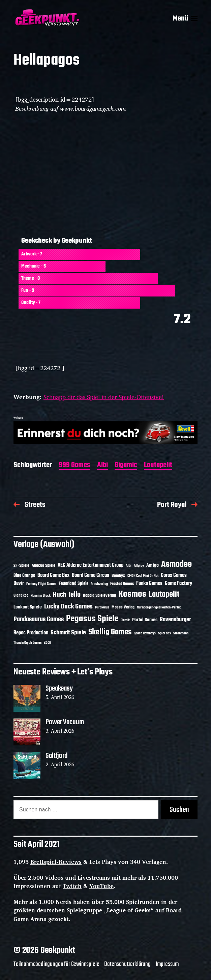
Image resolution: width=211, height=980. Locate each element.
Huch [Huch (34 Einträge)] (60, 595)
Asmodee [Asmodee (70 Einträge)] (176, 565)
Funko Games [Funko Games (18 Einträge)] (149, 584)
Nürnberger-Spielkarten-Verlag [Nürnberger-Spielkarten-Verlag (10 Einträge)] (159, 607)
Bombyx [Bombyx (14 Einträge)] (118, 576)
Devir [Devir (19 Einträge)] (19, 584)
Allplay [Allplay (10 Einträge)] (139, 566)
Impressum (167, 964)
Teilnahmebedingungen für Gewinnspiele (56, 964)
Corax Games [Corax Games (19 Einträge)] (174, 575)
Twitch (72, 886)
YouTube (101, 886)
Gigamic (126, 466)
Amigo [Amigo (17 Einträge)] (153, 566)
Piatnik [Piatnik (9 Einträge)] (125, 620)
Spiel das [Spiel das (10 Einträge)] (164, 633)
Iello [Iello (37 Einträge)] (75, 595)
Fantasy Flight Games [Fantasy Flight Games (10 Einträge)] (41, 584)
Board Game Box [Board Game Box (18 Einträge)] (53, 575)
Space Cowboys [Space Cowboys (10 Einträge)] (145, 633)
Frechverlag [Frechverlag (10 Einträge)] (99, 584)
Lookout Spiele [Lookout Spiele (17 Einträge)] (28, 607)
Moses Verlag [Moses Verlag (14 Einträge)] (123, 607)
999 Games (74, 466)
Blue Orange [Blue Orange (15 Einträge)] (24, 576)
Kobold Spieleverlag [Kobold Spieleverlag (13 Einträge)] (99, 596)
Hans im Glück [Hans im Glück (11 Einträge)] (41, 596)
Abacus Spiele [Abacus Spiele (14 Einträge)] (43, 566)
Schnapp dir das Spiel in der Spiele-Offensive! (104, 397)
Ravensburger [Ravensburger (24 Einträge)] (175, 620)
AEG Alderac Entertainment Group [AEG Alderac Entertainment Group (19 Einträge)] (91, 565)
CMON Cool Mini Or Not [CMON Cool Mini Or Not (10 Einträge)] (143, 576)
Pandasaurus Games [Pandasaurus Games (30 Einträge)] (39, 620)
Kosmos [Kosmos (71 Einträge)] (132, 594)
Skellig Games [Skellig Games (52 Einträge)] (110, 632)
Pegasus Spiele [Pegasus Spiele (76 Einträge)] (92, 619)
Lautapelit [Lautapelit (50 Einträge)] (164, 595)
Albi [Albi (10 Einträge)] (129, 566)
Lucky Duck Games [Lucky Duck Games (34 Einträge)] (68, 607)
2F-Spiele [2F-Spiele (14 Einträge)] (21, 566)
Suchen (179, 810)
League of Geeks (129, 910)
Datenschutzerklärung (127, 964)
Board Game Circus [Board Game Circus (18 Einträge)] (91, 575)
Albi (102, 466)
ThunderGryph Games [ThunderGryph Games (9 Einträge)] (27, 643)
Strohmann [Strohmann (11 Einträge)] (181, 633)
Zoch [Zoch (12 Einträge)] (48, 643)
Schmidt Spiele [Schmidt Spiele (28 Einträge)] (68, 633)
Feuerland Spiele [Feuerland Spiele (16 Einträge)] (73, 584)
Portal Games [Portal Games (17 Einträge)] (145, 620)
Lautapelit (158, 466)
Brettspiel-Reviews (56, 862)
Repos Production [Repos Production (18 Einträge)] (31, 633)
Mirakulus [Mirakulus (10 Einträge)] (102, 607)
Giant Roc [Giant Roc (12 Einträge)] (21, 596)
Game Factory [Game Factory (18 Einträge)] (178, 584)
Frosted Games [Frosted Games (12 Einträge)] (122, 584)
